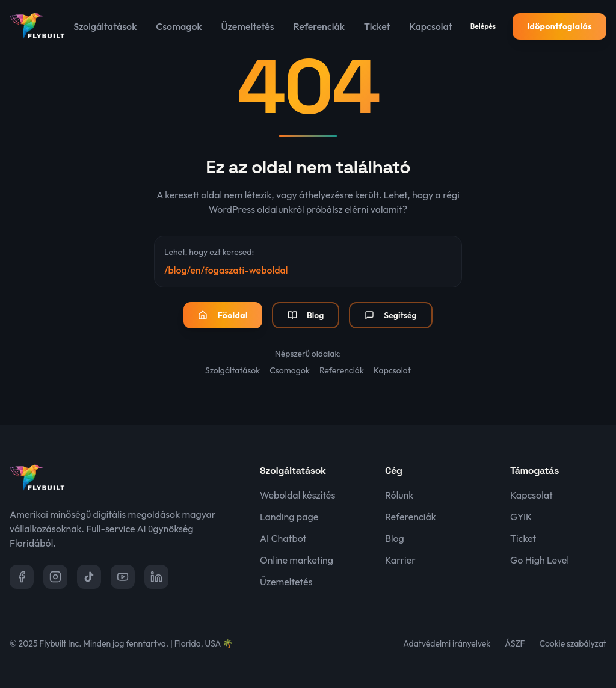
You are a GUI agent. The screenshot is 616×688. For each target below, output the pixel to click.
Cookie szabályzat (573, 643)
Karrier (400, 560)
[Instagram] (55, 577)
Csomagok (179, 26)
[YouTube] (123, 577)
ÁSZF (515, 643)
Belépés (483, 26)
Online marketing (297, 560)
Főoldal (223, 315)
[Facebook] (22, 577)
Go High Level (540, 560)
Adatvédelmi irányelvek (447, 643)
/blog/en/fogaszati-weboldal (226, 270)
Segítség (390, 315)
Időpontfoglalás (559, 26)
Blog (306, 315)
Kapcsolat (431, 26)
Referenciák (319, 26)
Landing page (289, 517)
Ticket (377, 26)
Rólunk (399, 495)
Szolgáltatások (105, 26)
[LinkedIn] (156, 577)
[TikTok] (89, 577)
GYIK (521, 517)
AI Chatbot (283, 538)
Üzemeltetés (248, 26)
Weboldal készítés (297, 495)
